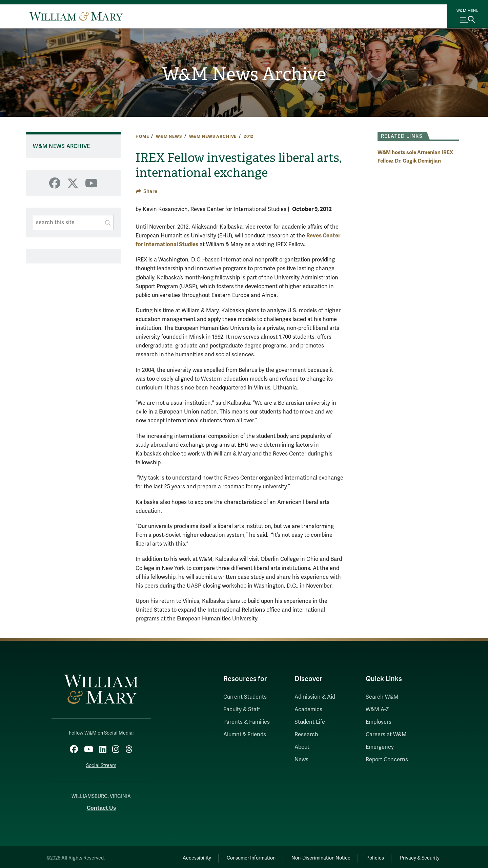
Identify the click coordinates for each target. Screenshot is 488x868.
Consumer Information (238, 856)
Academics (308, 710)
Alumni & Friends (245, 735)
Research (306, 735)
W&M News (169, 136)
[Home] (76, 16)
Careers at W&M (386, 735)
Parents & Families (247, 722)
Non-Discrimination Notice (311, 856)
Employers (379, 722)
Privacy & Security (418, 856)
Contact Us (101, 806)
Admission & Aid (315, 697)
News (301, 760)
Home (142, 136)
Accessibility (179, 856)
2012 (249, 136)
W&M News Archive (244, 75)
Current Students (245, 697)
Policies (369, 856)
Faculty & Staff (242, 710)
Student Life (310, 722)
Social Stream (101, 764)
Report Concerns (387, 760)
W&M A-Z (377, 710)
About (302, 747)
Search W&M (382, 697)
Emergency (380, 747)
